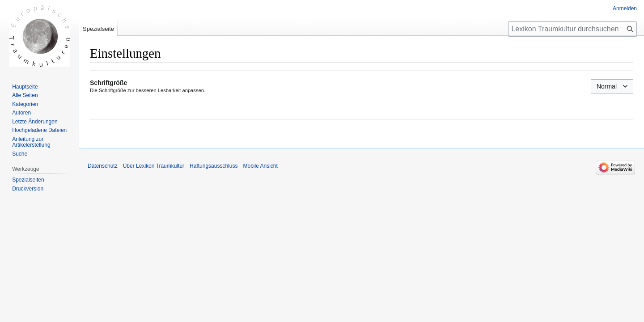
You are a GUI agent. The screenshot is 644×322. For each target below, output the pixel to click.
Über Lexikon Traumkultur (154, 166)
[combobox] (612, 86)
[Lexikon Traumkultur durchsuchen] (572, 29)
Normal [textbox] (607, 86)
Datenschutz (103, 166)
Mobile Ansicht (260, 166)
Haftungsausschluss (214, 166)
